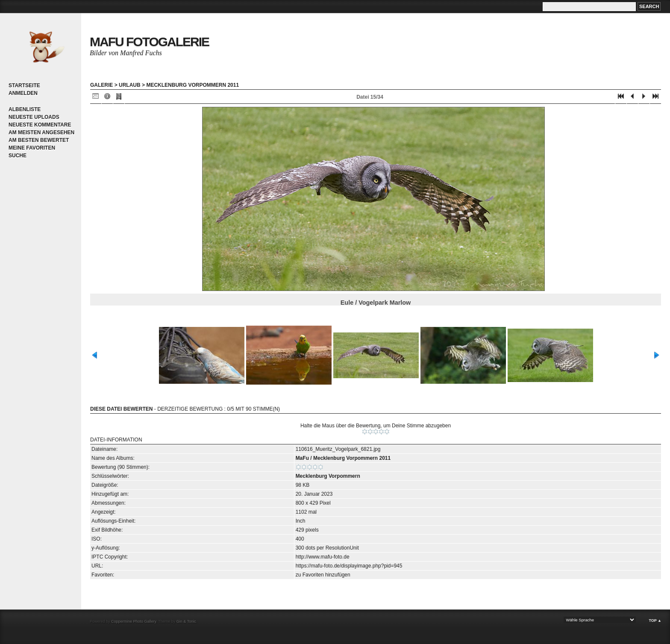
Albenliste (25, 109)
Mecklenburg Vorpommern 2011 (192, 85)
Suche (18, 156)
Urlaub (130, 85)
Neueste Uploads (34, 117)
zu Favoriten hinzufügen (323, 575)
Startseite (24, 85)
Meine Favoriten (32, 148)
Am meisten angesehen (41, 132)
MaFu (302, 458)
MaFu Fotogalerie (149, 42)
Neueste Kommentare (40, 125)
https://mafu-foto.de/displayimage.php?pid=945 (349, 566)
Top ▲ (655, 620)
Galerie (101, 85)
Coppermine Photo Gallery (134, 621)
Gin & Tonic (186, 621)
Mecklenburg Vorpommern (328, 476)
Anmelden (23, 93)
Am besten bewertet (39, 140)
